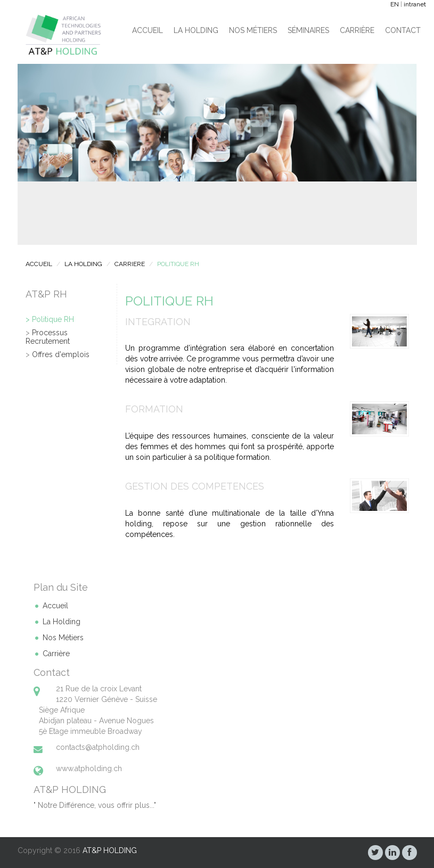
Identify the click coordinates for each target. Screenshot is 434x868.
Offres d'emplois (61, 354)
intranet (415, 4)
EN (395, 4)
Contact (403, 30)
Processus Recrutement (48, 337)
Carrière (357, 30)
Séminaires (308, 30)
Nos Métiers (253, 30)
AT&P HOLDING (110, 850)
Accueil (148, 30)
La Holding (196, 30)
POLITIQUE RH (178, 264)
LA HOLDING (83, 264)
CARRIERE (130, 264)
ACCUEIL (39, 264)
